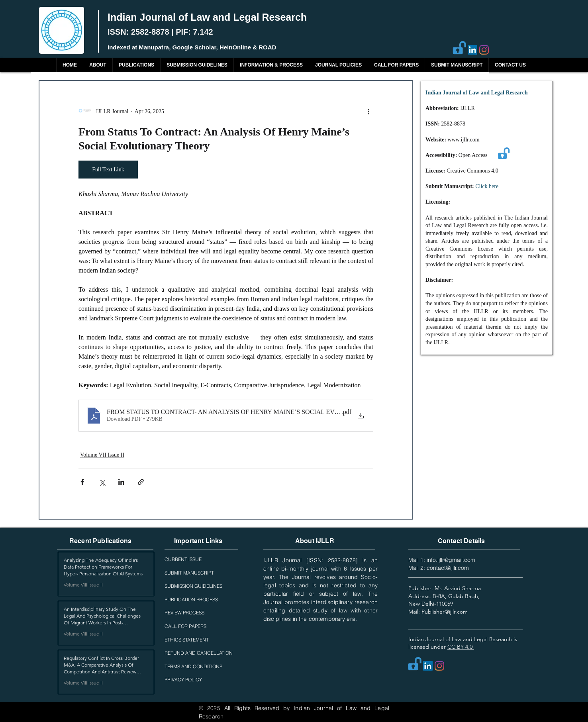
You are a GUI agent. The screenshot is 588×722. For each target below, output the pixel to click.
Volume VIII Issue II (83, 585)
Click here (487, 186)
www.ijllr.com (464, 140)
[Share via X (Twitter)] (102, 482)
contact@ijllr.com (448, 568)
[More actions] (368, 111)
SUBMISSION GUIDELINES (193, 586)
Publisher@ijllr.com (445, 612)
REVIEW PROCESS (184, 613)
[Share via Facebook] (82, 482)
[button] (136, 65)
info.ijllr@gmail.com (451, 560)
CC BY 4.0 (461, 647)
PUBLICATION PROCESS (191, 599)
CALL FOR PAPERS (185, 626)
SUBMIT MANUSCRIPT (189, 573)
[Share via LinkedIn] (121, 482)
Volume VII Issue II (102, 455)
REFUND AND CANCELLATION (199, 653)
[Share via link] (141, 482)
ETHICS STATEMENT (187, 640)
